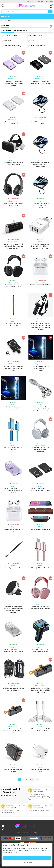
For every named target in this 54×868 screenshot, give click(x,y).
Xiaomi (4, 21)
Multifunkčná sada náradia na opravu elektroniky (13, 689)
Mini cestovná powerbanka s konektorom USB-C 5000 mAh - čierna (13, 731)
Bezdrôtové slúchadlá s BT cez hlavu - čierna (13, 204)
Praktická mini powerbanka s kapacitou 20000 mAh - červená (40, 205)
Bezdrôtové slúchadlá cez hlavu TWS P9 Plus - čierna (13, 286)
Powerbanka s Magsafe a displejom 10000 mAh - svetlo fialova (13, 83)
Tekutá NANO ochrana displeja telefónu (14, 408)
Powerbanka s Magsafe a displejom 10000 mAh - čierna (41, 82)
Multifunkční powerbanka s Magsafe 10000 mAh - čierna (41, 489)
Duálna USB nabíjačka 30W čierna (13, 771)
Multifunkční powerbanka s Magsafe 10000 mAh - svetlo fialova (13, 490)
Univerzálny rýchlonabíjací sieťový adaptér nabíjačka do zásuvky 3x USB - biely (41, 246)
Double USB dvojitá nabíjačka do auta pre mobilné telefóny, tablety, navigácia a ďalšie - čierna (40, 327)
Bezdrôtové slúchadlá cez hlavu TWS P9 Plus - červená (40, 608)
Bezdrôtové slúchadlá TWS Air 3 (13, 530)
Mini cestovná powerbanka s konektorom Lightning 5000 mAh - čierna (40, 690)
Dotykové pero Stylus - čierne (13, 568)
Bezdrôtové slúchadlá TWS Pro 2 (41, 286)
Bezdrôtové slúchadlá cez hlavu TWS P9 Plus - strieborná (40, 450)
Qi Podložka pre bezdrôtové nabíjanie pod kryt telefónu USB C (14, 368)
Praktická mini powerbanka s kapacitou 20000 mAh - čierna (40, 124)
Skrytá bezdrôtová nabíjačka (41, 529)
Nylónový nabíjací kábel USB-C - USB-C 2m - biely (41, 730)
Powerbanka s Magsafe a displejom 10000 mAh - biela (14, 123)
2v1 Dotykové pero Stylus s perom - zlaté (13, 325)
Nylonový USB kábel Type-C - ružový (41, 569)
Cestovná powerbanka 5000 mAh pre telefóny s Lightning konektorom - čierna (13, 246)
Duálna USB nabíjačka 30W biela (41, 771)
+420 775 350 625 (31, 1)
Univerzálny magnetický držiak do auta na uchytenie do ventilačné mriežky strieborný (13, 610)
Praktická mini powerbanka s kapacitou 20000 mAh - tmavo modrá (40, 165)
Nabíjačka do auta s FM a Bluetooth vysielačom (40, 650)
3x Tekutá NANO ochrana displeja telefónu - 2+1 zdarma (41, 368)
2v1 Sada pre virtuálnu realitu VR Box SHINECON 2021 (14, 164)
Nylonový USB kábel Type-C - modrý (13, 449)
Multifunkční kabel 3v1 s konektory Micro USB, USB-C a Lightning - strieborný (41, 409)
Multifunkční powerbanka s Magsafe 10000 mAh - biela (14, 650)
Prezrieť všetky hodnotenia (10, 795)
